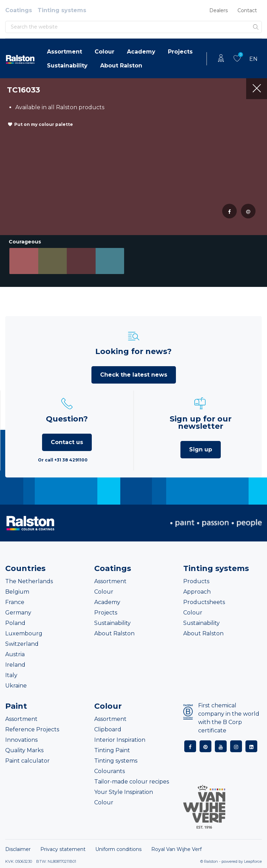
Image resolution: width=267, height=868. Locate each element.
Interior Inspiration (120, 740)
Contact (247, 10)
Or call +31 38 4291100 (63, 460)
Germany (18, 613)
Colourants (110, 771)
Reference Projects (32, 729)
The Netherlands (29, 581)
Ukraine (16, 686)
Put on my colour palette (44, 124)
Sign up (201, 449)
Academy (141, 52)
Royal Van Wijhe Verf (176, 849)
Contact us (67, 442)
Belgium (17, 592)
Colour (104, 52)
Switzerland (22, 644)
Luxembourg (24, 633)
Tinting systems (62, 10)
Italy (11, 675)
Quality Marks (24, 750)
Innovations (21, 740)
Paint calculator (27, 761)
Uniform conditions (118, 849)
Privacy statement (63, 849)
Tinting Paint (112, 750)
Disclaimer (18, 849)
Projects (180, 52)
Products (196, 581)
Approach (197, 592)
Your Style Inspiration (124, 792)
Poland (15, 623)
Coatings (19, 10)
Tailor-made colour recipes (132, 782)
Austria (15, 654)
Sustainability (67, 66)
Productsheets (204, 602)
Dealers (219, 10)
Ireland (15, 665)
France (15, 602)
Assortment (64, 52)
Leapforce (253, 861)
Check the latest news (134, 375)
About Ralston (121, 66)
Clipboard (108, 729)
